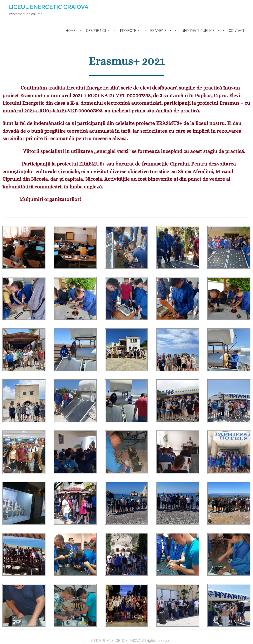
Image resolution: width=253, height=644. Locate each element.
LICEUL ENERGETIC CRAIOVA (48, 7)
